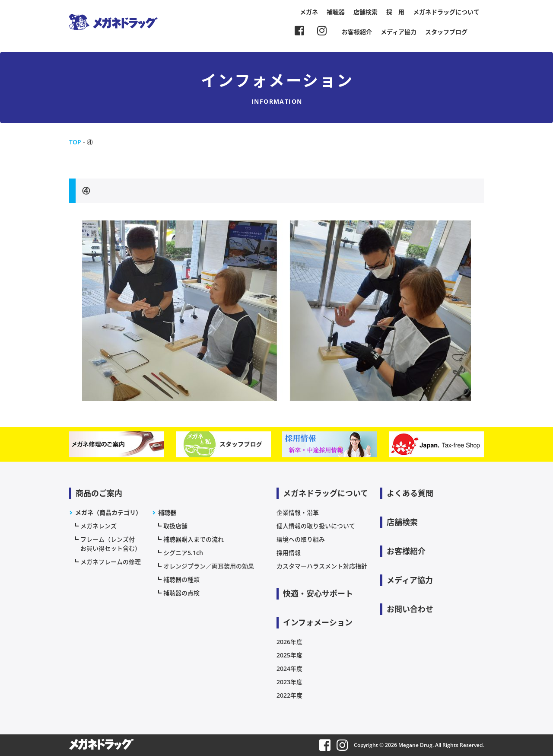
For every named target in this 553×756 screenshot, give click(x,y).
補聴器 (336, 12)
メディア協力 (399, 32)
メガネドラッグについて (446, 12)
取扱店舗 (175, 526)
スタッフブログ (446, 32)
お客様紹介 (357, 32)
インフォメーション (318, 622)
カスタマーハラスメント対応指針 (322, 566)
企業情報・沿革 (298, 512)
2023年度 (289, 682)
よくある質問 (410, 493)
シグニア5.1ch (183, 553)
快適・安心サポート (318, 593)
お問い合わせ (410, 609)
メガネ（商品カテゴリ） (108, 512)
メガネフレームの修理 (111, 562)
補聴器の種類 (181, 579)
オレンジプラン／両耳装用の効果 (209, 566)
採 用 (395, 12)
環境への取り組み (301, 539)
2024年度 (289, 668)
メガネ (309, 12)
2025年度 (289, 655)
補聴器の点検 (181, 593)
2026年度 (289, 642)
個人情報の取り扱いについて (316, 526)
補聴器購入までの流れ (194, 539)
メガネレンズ (99, 526)
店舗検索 (365, 12)
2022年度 (289, 695)
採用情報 (289, 553)
